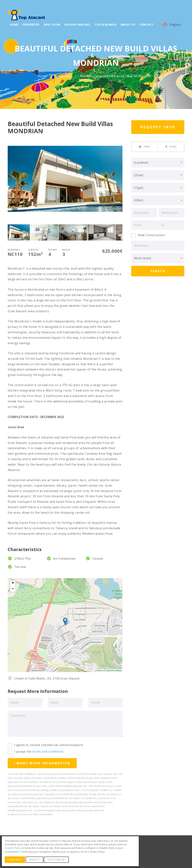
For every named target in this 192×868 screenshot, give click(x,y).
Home (43, 76)
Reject (36, 860)
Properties (63, 76)
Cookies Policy (13, 849)
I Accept (15, 860)
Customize (58, 860)
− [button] (13, 589)
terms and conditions (48, 752)
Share (173, 147)
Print (147, 147)
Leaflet (98, 670)
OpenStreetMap (114, 670)
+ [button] (13, 583)
